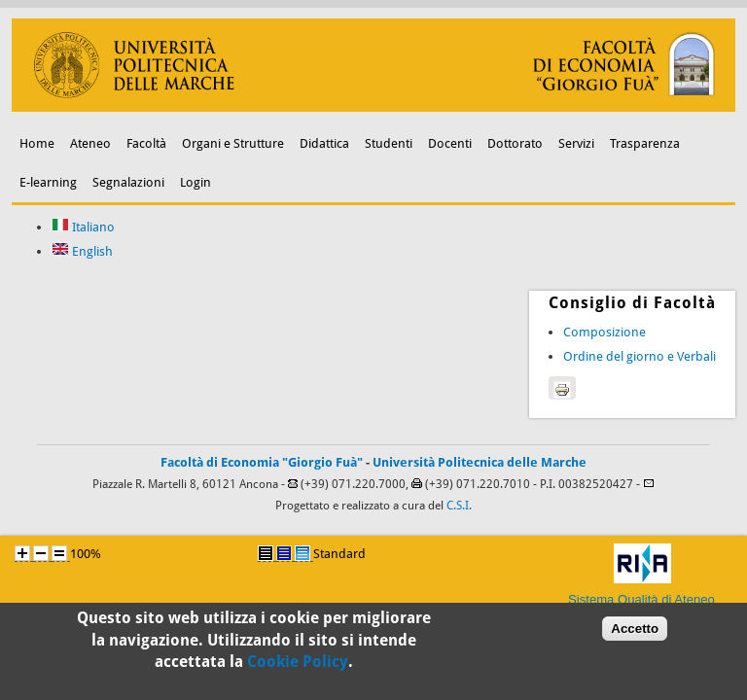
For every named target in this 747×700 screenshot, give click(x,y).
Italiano (83, 227)
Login (196, 182)
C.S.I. (459, 506)
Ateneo (90, 143)
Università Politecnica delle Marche (480, 462)
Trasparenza (645, 143)
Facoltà (146, 143)
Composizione (605, 332)
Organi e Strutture (233, 143)
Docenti (450, 143)
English (82, 251)
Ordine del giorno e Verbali (640, 356)
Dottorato (515, 143)
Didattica (324, 143)
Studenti (389, 143)
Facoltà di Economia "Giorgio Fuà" (262, 462)
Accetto (635, 633)
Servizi (576, 143)
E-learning (48, 182)
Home (37, 143)
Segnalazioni (128, 182)
